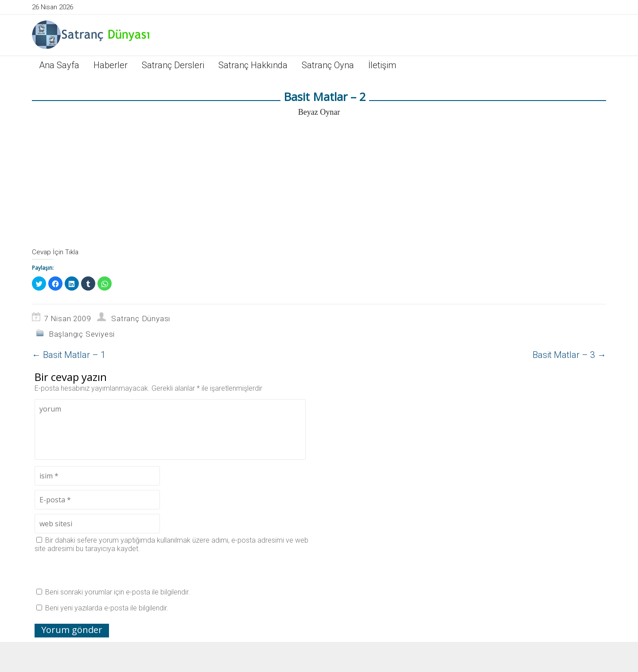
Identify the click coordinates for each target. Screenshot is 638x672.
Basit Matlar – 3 (569, 355)
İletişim (382, 65)
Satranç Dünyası (141, 319)
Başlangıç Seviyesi (82, 334)
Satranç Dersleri (173, 65)
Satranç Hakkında (253, 65)
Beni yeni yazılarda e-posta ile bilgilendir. (107, 608)
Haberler (111, 65)
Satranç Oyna (328, 65)
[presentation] (102, 570)
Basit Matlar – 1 (69, 355)
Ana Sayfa (59, 65)
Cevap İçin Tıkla (55, 252)
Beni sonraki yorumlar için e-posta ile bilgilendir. (118, 592)
